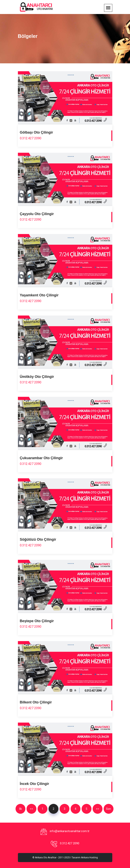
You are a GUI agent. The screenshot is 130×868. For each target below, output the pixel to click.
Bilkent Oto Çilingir (36, 702)
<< (31, 809)
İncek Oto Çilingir (35, 784)
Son (108, 809)
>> (98, 809)
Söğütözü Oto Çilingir (38, 539)
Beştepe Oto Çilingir (37, 621)
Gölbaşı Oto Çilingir (36, 132)
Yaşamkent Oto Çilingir (39, 295)
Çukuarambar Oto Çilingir (41, 458)
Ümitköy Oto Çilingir (37, 377)
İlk (20, 809)
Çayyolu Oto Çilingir (37, 214)
